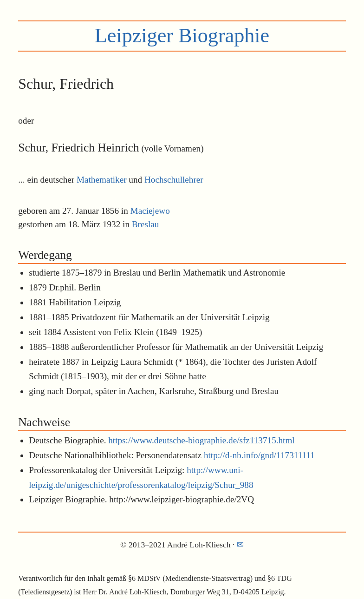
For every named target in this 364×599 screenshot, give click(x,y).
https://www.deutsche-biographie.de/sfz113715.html (201, 440)
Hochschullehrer (174, 180)
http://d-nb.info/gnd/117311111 (259, 455)
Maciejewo (150, 211)
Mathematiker (102, 180)
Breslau (146, 224)
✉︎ (240, 545)
